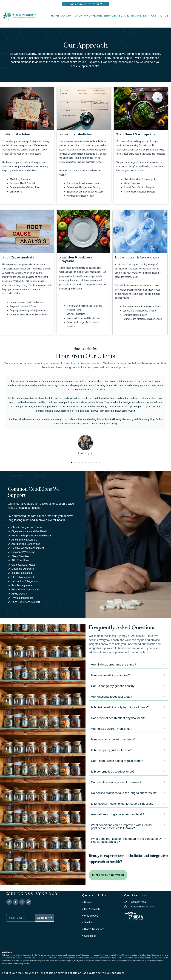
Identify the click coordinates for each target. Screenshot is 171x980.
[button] (71, 462)
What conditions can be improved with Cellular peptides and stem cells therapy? (122, 827)
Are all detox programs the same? (113, 664)
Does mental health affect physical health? (119, 718)
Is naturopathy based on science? (113, 739)
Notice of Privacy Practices (107, 973)
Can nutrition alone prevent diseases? (116, 782)
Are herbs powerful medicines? (112, 729)
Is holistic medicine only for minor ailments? (120, 707)
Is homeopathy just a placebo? (111, 750)
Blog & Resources (134, 16)
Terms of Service (57, 973)
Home (55, 16)
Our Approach (72, 16)
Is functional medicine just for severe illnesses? (122, 804)
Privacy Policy (34, 973)
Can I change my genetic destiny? (114, 686)
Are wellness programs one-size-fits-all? (118, 814)
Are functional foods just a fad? (112, 697)
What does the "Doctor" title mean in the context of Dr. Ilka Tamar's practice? (127, 840)
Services (110, 16)
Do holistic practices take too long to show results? (125, 793)
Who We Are (93, 16)
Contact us (160, 16)
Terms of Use (78, 973)
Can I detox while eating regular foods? (117, 761)
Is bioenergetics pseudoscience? (113, 772)
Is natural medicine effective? (110, 675)
